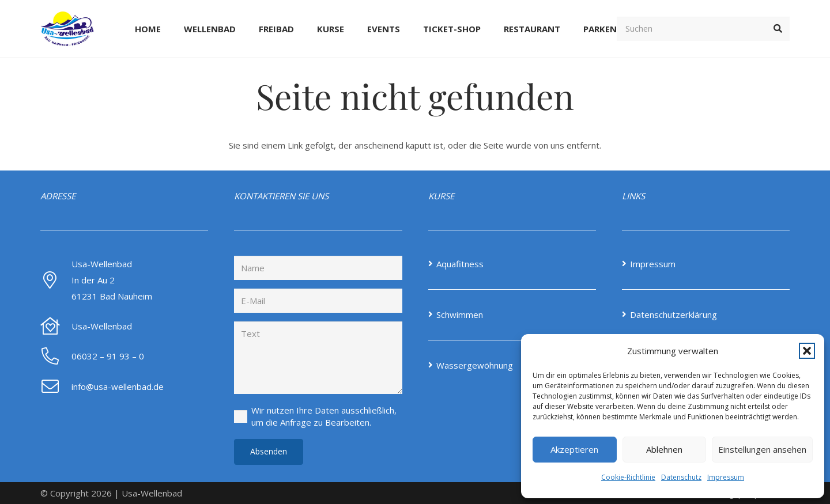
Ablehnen (664, 449)
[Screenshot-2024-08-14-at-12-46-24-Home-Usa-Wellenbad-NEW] (71, 29)
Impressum (726, 477)
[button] (807, 351)
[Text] (318, 358)
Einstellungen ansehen (762, 449)
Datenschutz (681, 477)
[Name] (318, 268)
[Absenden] (269, 452)
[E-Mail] (318, 301)
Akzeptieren (574, 449)
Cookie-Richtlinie (628, 477)
